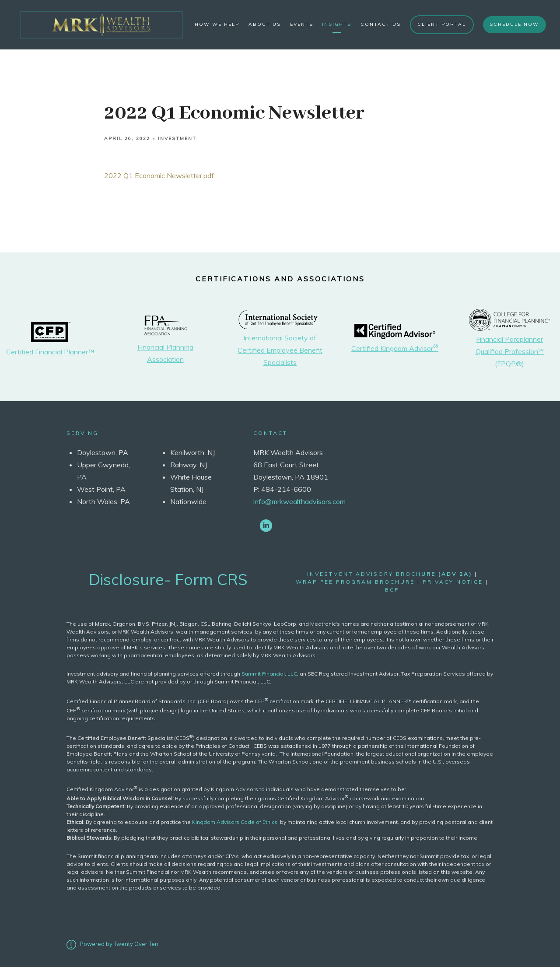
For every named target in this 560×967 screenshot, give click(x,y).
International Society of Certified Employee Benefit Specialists (280, 350)
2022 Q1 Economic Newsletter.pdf (159, 175)
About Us (265, 24)
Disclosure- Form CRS (168, 579)
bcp (392, 590)
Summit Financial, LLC (269, 674)
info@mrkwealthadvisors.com (299, 501)
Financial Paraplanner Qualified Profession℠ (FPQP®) (510, 351)
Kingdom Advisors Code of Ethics (235, 822)
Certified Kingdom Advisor (395, 348)
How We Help (217, 24)
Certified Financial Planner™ (50, 352)
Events (302, 24)
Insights (337, 24)
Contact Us (381, 24)
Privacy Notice (453, 582)
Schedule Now (514, 24)
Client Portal (442, 24)
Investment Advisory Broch (390, 574)
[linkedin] (266, 525)
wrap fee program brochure (355, 582)
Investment (177, 138)
